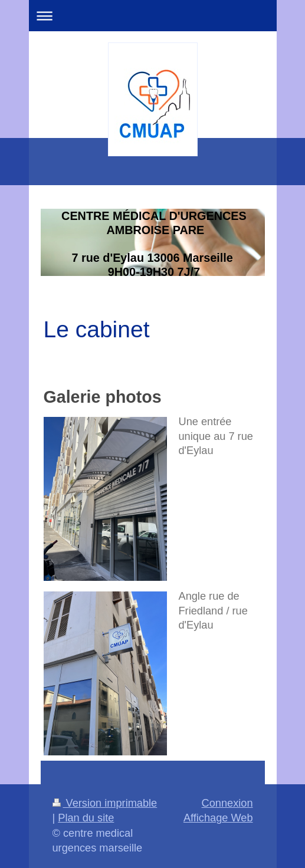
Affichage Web (218, 818)
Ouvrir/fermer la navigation (153, 16)
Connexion (227, 803)
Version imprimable (105, 803)
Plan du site (86, 818)
